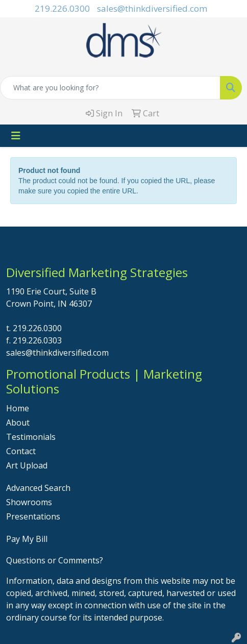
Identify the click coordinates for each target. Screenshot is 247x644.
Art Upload (27, 465)
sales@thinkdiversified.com (152, 8)
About (18, 423)
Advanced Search (38, 488)
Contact (21, 451)
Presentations (33, 516)
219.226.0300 (62, 8)
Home (18, 408)
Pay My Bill (27, 539)
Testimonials (31, 437)
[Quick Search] (110, 88)
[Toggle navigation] (16, 136)
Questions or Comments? (55, 560)
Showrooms (29, 502)
